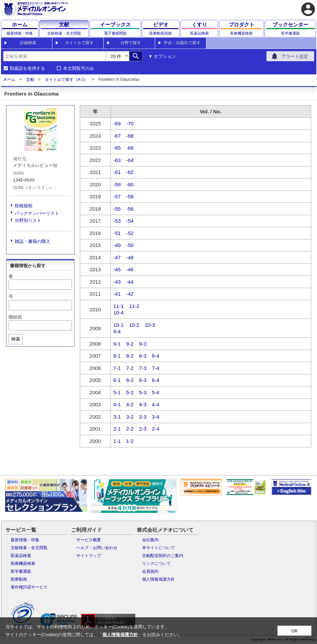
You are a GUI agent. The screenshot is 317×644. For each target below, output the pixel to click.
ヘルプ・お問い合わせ (97, 548)
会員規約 (150, 571)
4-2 (130, 404)
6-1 (117, 380)
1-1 (117, 441)
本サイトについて (158, 548)
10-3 (150, 325)
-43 (117, 282)
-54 (130, 221)
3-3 (143, 417)
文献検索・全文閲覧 (29, 548)
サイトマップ (89, 556)
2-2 (130, 429)
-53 (117, 221)
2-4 (156, 429)
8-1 (117, 356)
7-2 (130, 368)
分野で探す (131, 43)
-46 (130, 269)
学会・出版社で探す (182, 43)
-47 (117, 257)
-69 (117, 123)
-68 (130, 136)
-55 (117, 209)
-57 (117, 196)
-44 (130, 282)
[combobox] (54, 56)
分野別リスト (28, 220)
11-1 (118, 306)
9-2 (130, 344)
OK (295, 631)
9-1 (117, 344)
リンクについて (156, 563)
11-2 (134, 306)
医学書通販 (21, 571)
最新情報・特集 (25, 540)
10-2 (134, 325)
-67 (117, 136)
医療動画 (19, 579)
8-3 (143, 356)
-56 (130, 209)
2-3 (143, 429)
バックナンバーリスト (37, 213)
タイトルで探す (79, 43)
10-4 (118, 313)
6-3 (143, 380)
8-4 (156, 356)
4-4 (156, 404)
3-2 (130, 417)
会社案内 (150, 540)
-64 (130, 160)
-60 (130, 184)
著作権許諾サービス (29, 587)
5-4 (156, 392)
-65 (117, 148)
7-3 (143, 368)
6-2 (130, 380)
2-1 (117, 429)
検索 (16, 339)
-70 (130, 123)
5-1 (117, 392)
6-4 (156, 380)
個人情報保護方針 (158, 579)
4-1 (117, 404)
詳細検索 (28, 43)
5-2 (130, 392)
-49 (117, 245)
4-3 (143, 404)
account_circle (308, 9)
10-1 (118, 325)
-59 (117, 184)
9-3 (143, 344)
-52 (130, 233)
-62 (130, 172)
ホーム (9, 79)
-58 (130, 196)
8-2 (130, 356)
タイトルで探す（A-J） (66, 79)
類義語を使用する (27, 69)
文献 (30, 79)
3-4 (156, 417)
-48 (130, 257)
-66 (130, 148)
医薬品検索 (21, 556)
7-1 (117, 368)
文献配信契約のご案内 (163, 556)
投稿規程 (24, 206)
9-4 (117, 331)
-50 (130, 245)
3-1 (117, 417)
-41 (117, 294)
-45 (117, 269)
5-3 (143, 392)
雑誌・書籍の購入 (33, 241)
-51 (117, 233)
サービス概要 (89, 540)
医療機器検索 (23, 563)
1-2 (130, 441)
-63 (117, 160)
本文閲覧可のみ (79, 69)
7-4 (156, 368)
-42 (130, 294)
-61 (117, 172)
